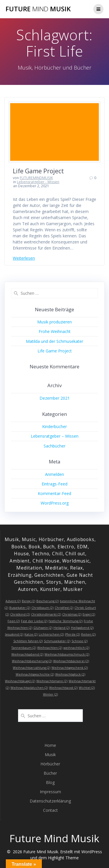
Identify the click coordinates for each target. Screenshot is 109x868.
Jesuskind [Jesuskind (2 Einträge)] (14, 634)
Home (50, 745)
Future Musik (38, 9)
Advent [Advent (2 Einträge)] (13, 601)
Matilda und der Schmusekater (54, 341)
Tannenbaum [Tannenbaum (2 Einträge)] (24, 648)
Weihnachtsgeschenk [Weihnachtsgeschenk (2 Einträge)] (70, 668)
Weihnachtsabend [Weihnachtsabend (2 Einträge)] (27, 654)
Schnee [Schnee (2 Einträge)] (79, 641)
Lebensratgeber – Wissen (55, 436)
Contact (50, 810)
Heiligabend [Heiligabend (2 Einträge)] (82, 628)
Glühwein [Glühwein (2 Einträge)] (43, 628)
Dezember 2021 (55, 398)
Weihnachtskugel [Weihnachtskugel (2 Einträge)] (20, 681)
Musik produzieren (54, 322)
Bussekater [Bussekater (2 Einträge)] (20, 608)
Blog (50, 782)
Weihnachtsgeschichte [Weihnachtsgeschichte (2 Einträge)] (35, 674)
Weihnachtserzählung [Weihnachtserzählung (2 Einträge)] (32, 668)
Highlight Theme (63, 858)
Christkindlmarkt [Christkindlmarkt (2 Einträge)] (46, 614)
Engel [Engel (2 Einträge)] (89, 614)
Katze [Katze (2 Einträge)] (31, 634)
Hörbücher (50, 764)
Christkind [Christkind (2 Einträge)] (20, 614)
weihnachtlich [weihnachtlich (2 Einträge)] (76, 648)
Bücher (50, 773)
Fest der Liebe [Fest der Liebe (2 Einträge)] (34, 621)
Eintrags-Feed (54, 484)
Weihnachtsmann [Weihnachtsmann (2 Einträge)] (52, 681)
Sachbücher (54, 446)
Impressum (50, 792)
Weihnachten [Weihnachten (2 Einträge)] (50, 648)
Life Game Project (38, 171)
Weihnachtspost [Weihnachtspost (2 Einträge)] (63, 688)
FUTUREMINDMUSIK (36, 178)
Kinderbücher (54, 426)
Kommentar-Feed (54, 493)
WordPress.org (55, 503)
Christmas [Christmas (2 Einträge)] (72, 614)
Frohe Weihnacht (55, 331)
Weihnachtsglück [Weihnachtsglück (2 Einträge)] (70, 674)
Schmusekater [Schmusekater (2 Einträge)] (57, 641)
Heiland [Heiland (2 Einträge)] (62, 628)
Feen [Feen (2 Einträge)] (14, 621)
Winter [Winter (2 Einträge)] (50, 694)
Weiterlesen (24, 258)
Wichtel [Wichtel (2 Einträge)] (87, 688)
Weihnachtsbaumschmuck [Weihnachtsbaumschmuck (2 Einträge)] (67, 654)
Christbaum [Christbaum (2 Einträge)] (42, 608)
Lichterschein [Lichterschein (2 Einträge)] (51, 634)
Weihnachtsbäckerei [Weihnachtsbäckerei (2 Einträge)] (71, 661)
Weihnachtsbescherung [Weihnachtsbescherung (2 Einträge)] (32, 661)
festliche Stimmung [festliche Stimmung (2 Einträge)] (66, 621)
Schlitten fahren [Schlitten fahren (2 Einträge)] (28, 641)
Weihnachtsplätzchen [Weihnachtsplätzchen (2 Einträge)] (29, 688)
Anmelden (54, 474)
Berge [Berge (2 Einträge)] (28, 601)
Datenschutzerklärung (50, 801)
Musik (50, 755)
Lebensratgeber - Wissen (38, 182)
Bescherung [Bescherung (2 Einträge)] (48, 601)
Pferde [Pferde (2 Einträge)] (73, 634)
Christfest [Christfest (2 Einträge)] (64, 608)
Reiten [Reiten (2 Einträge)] (88, 634)
